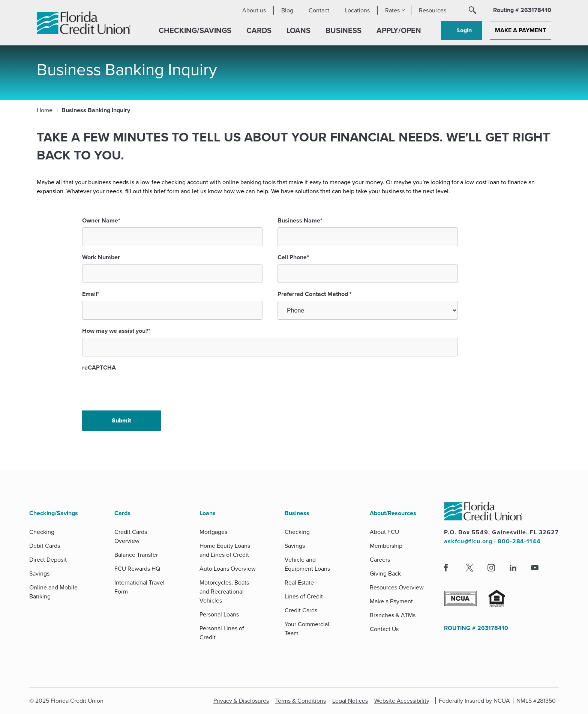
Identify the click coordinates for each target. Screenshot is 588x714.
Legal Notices (351, 700)
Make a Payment (520, 30)
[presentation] (139, 389)
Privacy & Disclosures (241, 700)
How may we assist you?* (116, 331)
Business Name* (300, 220)
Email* (91, 294)
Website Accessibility (403, 700)
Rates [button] (392, 10)
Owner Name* (101, 220)
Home (45, 110)
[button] (472, 10)
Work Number (101, 257)
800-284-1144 (520, 541)
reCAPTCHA (99, 368)
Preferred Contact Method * (315, 294)
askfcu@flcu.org (468, 541)
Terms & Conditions (302, 700)
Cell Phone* (293, 257)
